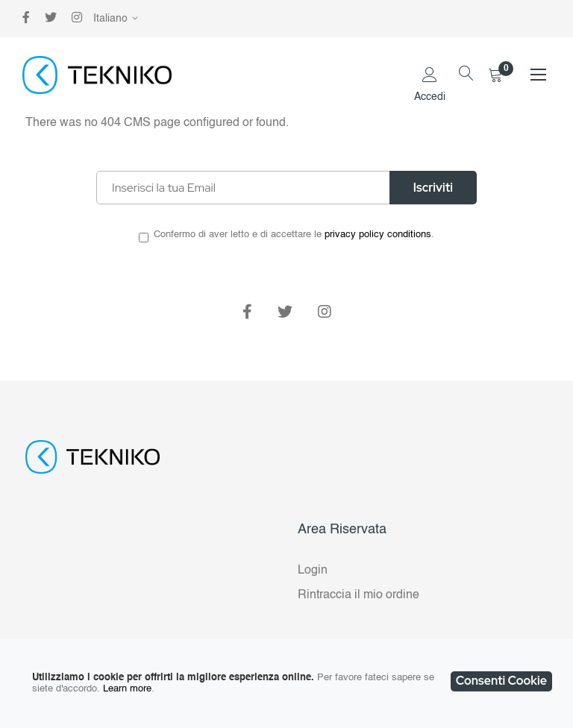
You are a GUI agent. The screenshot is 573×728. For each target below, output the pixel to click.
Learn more (127, 689)
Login (313, 571)
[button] (118, 19)
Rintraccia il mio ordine (358, 595)
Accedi (430, 97)
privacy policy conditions (378, 235)
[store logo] (97, 75)
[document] (286, 684)
